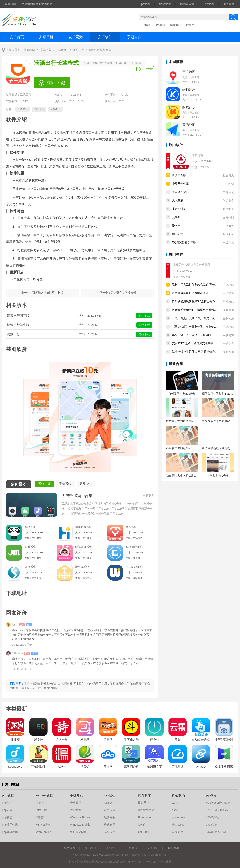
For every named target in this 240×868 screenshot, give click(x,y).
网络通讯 (228, 209)
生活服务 (228, 226)
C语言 (40, 817)
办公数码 (178, 795)
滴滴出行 (13, 334)
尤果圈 (176, 217)
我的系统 (131, 527)
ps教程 (145, 4)
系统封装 (23, 109)
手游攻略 (228, 285)
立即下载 (56, 83)
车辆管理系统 (134, 547)
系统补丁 (55, 109)
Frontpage (144, 817)
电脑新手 (178, 832)
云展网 (108, 767)
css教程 (110, 795)
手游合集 (134, 37)
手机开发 (76, 795)
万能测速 (178, 767)
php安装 (7, 817)
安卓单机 (46, 37)
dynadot (201, 767)
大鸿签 (62, 767)
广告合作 (132, 848)
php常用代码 (10, 825)
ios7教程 (75, 810)
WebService (43, 832)
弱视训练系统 (84, 547)
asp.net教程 (44, 795)
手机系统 (39, 109)
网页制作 (144, 795)
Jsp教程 (209, 4)
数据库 (190, 25)
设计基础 (144, 803)
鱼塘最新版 (179, 175)
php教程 (8, 795)
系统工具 (79, 50)
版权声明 (173, 848)
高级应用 (110, 832)
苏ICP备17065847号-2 (154, 855)
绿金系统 (30, 567)
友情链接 (152, 848)
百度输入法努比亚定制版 (48, 293)
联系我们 (111, 848)
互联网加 (186, 277)
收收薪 (15, 740)
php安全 (7, 810)
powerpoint (179, 817)
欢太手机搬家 (224, 767)
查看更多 (148, 496)
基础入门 (42, 803)
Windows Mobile (80, 825)
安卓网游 (76, 37)
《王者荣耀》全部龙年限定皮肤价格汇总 (197, 327)
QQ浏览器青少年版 (184, 242)
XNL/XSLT (144, 832)
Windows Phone (80, 817)
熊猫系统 (30, 527)
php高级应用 (10, 832)
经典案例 (110, 817)
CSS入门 (110, 803)
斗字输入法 (131, 740)
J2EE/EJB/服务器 (217, 810)
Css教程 (160, 25)
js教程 (142, 825)
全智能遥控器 (224, 740)
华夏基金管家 (180, 184)
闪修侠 (108, 740)
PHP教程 (144, 25)
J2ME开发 (212, 817)
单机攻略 (228, 302)
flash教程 (165, 4)
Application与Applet (218, 803)
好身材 (154, 740)
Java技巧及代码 (216, 832)
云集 (178, 740)
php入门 (7, 803)
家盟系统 (30, 547)
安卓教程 (76, 803)
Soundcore (15, 767)
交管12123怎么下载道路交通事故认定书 (197, 343)
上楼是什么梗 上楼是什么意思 (192, 265)
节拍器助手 (38, 767)
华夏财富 (198, 155)
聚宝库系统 (82, 567)
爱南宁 (176, 226)
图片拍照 (228, 217)
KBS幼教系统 (134, 567)
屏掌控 (38, 740)
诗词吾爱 (62, 740)
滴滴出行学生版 (18, 325)
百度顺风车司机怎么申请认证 (190, 293)
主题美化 (228, 192)
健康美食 (228, 201)
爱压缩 (85, 740)
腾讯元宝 (178, 234)
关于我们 (90, 848)
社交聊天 (228, 175)
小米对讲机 (179, 209)
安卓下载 (46, 50)
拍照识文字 (154, 767)
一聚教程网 (28, 50)
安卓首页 (17, 37)
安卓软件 (105, 37)
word (175, 803)
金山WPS (178, 825)
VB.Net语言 (43, 825)
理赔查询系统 (84, 527)
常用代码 (110, 810)
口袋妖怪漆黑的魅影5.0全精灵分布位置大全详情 (202, 301)
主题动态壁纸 (180, 192)
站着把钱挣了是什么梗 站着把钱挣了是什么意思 (202, 352)
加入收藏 (229, 4)
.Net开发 (41, 810)
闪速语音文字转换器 (123, 293)
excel (175, 810)
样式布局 (110, 825)
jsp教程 (211, 795)
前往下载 (144, 316)
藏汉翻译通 (131, 767)
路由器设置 (187, 4)
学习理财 (205, 167)
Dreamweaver (147, 810)
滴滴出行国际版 (18, 316)
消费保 (85, 767)
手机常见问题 (78, 832)
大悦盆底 (178, 200)
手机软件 (228, 293)
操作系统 (176, 25)
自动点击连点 (201, 740)
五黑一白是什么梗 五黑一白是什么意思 (196, 318)
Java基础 (212, 825)
